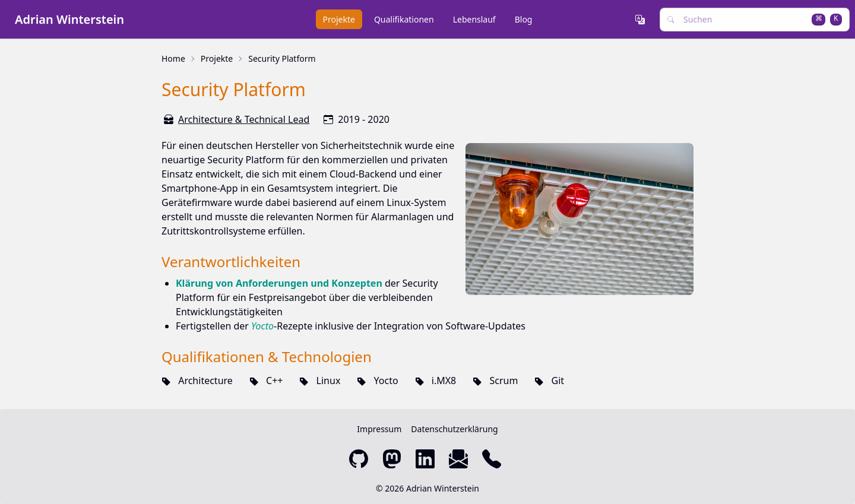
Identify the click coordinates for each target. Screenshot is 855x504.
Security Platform (282, 58)
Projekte (217, 58)
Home (173, 58)
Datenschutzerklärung (454, 429)
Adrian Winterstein (69, 19)
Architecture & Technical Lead (244, 119)
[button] (642, 20)
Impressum (379, 429)
